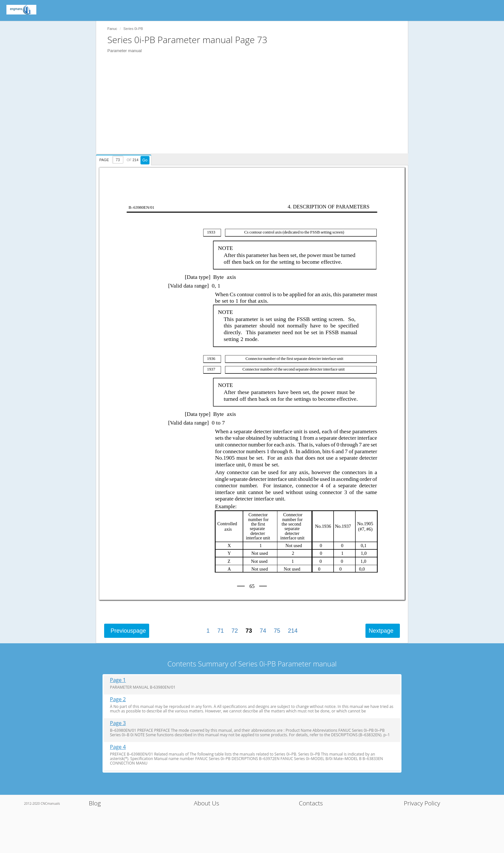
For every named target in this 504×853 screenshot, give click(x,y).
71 (221, 631)
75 (277, 631)
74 (263, 631)
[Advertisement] (255, 108)
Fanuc (112, 29)
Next (381, 631)
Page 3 (118, 723)
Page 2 (118, 699)
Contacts (311, 803)
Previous (128, 631)
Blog (95, 803)
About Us (207, 803)
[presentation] (124, 159)
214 (293, 631)
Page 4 (118, 747)
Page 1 (118, 680)
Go (145, 160)
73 (249, 631)
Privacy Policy (422, 803)
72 (235, 631)
